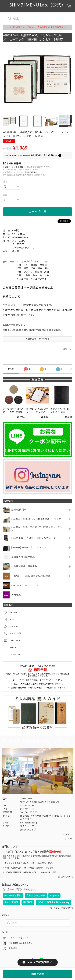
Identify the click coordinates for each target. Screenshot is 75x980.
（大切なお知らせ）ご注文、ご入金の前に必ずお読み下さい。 (37, 27)
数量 (5, 195)
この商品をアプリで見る (37, 339)
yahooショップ (28, 830)
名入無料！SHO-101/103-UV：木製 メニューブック (37, 529)
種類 (5, 182)
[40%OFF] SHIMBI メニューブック (29, 547)
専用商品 (16, 595)
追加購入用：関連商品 (23, 557)
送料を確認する (31, 172)
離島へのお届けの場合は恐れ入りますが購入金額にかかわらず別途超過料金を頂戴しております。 (38, 675)
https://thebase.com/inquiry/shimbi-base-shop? (32, 330)
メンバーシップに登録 (14, 167)
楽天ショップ (27, 826)
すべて (11, 369)
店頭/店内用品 (19, 510)
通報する (67, 349)
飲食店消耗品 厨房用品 (24, 566)
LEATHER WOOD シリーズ (25, 585)
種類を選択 (38, 974)
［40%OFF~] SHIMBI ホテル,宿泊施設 (32, 576)
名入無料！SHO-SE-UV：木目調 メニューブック (36, 519)
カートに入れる (38, 211)
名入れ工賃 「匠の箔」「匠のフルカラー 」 (34, 538)
